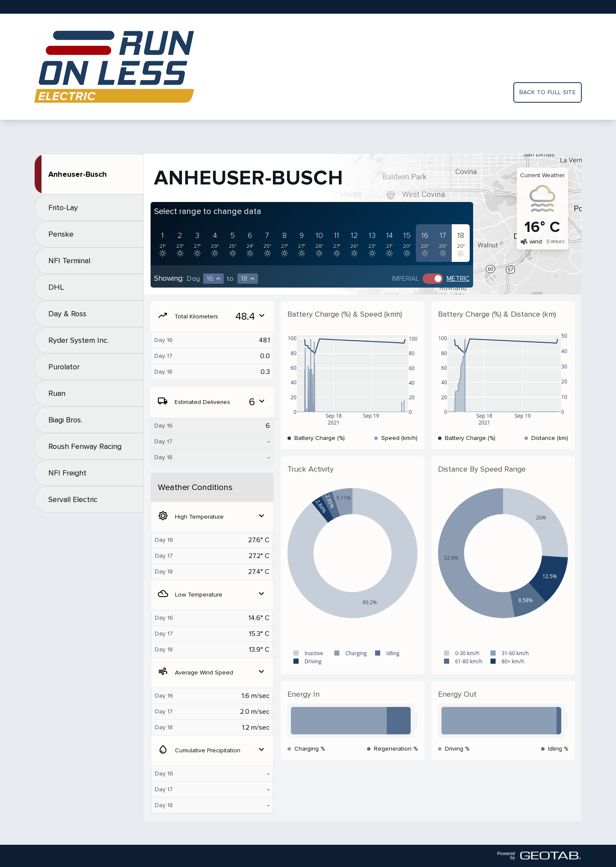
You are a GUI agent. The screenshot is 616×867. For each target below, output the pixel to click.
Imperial (406, 279)
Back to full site (548, 92)
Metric (458, 279)
